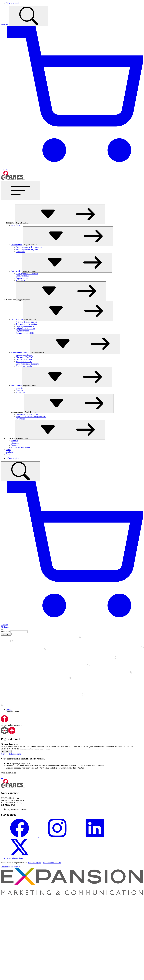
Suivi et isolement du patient (27, 364)
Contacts (19, 390)
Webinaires (20, 280)
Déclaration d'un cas (24, 359)
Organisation (16, 445)
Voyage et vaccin (23, 331)
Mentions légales (35, 863)
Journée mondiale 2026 (25, 333)
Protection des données (52, 863)
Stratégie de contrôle (24, 366)
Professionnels (17, 245)
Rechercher (6, 632)
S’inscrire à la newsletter (12, 858)
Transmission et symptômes (27, 324)
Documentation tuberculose (27, 414)
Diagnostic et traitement (25, 329)
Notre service (16, 271)
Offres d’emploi (12, 3)
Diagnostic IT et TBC (24, 357)
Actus (8, 450)
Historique (15, 443)
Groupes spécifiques (24, 355)
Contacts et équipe (23, 276)
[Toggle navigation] (21, 190)
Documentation (22, 278)
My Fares (5, 24)
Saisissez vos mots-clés (10, 749)
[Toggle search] (29, 16)
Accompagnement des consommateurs (31, 247)
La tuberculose (17, 319)
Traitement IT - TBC (24, 362)
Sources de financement (20, 447)
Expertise (20, 388)
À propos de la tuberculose (26, 322)
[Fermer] (2, 202)
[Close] (2, 630)
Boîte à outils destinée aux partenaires (31, 417)
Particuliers (15, 225)
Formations (20, 252)
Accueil (9, 710)
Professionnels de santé (20, 352)
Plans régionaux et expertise (27, 274)
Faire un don (11, 454)
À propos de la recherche (11, 754)
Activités (14, 441)
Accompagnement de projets (27, 249)
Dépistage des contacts (25, 326)
